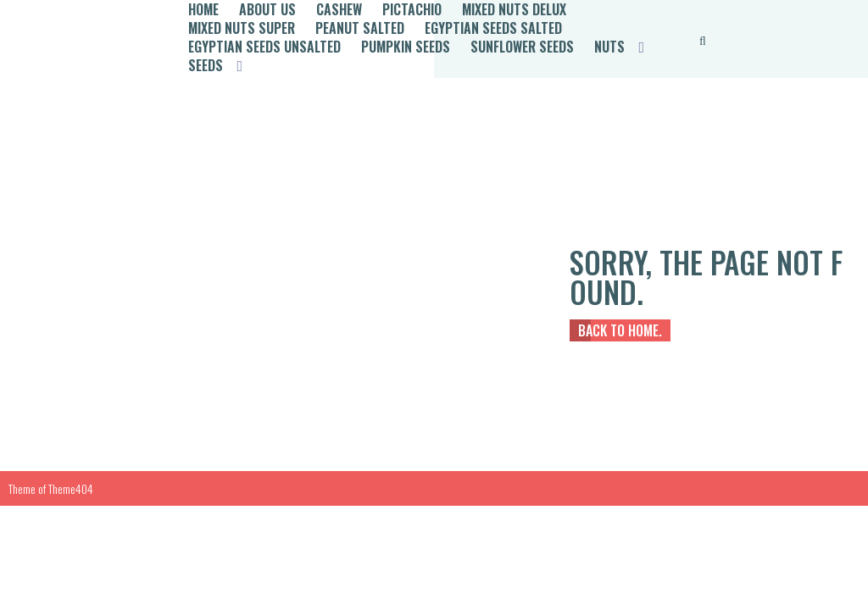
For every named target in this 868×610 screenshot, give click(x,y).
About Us (267, 9)
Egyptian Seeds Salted (493, 28)
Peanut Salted (360, 28)
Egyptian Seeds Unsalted (264, 47)
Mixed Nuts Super (242, 28)
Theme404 (71, 488)
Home (203, 9)
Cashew (339, 9)
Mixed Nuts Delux (514, 9)
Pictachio (412, 9)
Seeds (206, 65)
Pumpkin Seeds (406, 47)
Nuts (609, 47)
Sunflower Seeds (522, 47)
